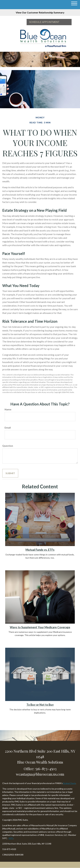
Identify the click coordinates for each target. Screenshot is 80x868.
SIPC (11, 838)
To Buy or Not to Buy (40, 705)
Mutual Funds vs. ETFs (40, 550)
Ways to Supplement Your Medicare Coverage (40, 627)
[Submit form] (10, 473)
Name (8, 409)
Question (8, 446)
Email (8, 428)
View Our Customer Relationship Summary (40, 12)
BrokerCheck (69, 783)
